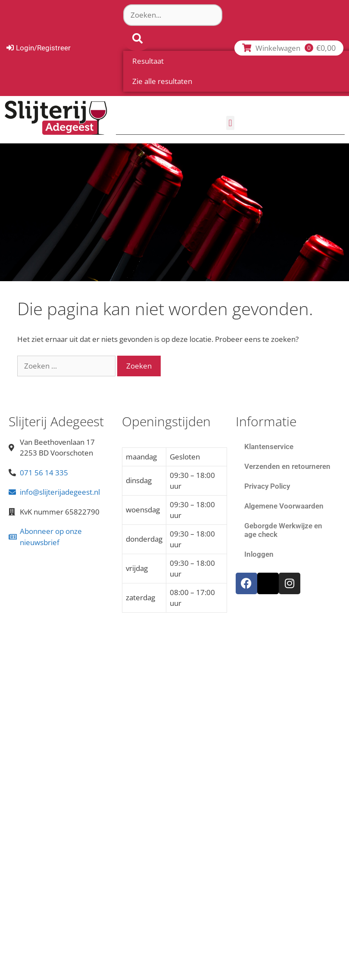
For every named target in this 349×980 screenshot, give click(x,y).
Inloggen (259, 554)
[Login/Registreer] (39, 48)
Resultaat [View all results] (148, 61)
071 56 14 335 (44, 473)
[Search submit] (137, 38)
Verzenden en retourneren (287, 466)
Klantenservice (269, 447)
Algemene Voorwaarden (284, 506)
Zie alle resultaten (162, 81)
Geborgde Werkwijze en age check (283, 530)
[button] (230, 123)
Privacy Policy (267, 486)
